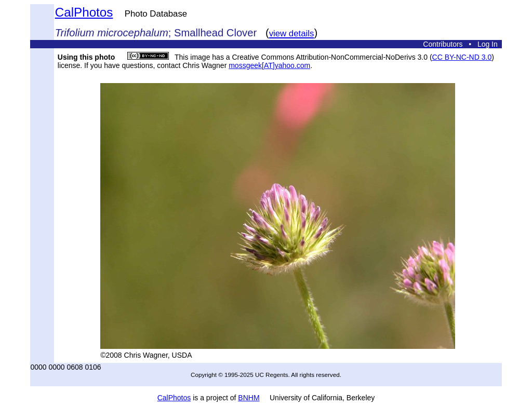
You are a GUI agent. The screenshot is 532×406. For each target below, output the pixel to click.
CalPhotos (84, 12)
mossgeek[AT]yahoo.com (269, 65)
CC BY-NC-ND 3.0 (462, 57)
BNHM (249, 398)
